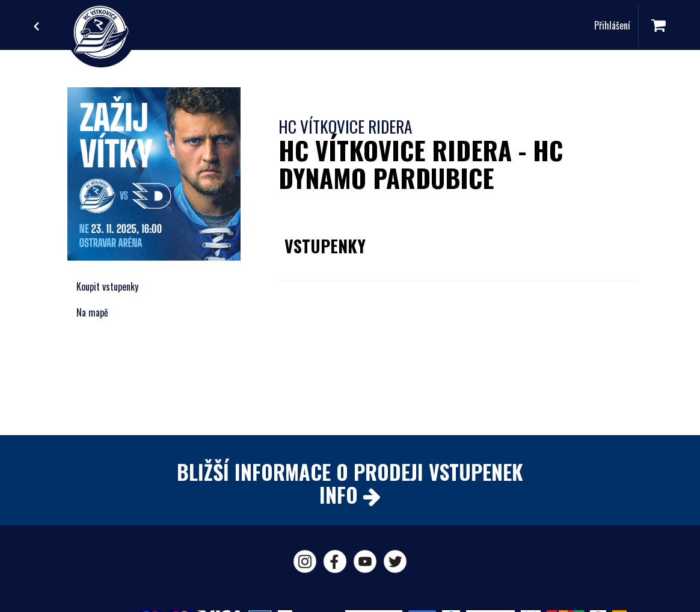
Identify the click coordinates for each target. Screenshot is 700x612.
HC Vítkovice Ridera (345, 126)
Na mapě (92, 312)
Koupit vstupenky (107, 286)
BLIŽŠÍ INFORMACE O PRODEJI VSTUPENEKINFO (350, 483)
